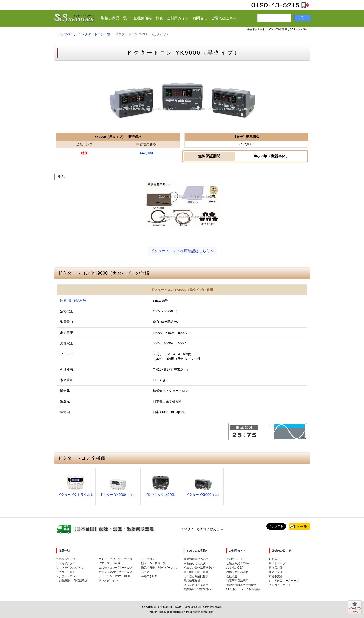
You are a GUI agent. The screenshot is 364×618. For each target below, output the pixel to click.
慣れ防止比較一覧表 (196, 572)
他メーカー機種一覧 (153, 563)
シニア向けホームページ (284, 581)
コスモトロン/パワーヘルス (115, 568)
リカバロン (148, 559)
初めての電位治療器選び (199, 568)
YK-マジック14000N (161, 495)
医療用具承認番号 (73, 301)
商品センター (277, 572)
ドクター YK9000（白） (118, 495)
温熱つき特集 (149, 576)
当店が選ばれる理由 (196, 585)
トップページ (67, 34)
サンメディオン (108, 581)
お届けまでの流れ (237, 572)
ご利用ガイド (178, 18)
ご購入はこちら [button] (224, 18)
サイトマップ (277, 563)
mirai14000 (123, 576)
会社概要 (232, 576)
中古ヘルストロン (67, 559)
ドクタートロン (66, 572)
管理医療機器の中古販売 (242, 585)
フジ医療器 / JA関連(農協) (72, 581)
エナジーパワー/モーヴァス (115, 559)
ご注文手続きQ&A (238, 563)
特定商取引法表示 (237, 581)
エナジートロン (66, 576)
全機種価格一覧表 (148, 18)
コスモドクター (66, 563)
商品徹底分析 (192, 581)
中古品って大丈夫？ (196, 563)
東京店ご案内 (277, 568)
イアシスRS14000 (110, 563)
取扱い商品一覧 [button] (116, 18)
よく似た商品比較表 (196, 576)
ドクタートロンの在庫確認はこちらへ (182, 251)
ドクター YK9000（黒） (203, 495)
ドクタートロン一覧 (96, 34)
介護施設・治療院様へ (197, 589)
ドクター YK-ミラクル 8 (75, 495)
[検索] (274, 18)
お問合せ (200, 18)
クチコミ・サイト (280, 585)
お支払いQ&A (235, 568)
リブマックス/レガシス (70, 568)
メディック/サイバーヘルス (115, 572)
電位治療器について (196, 559)
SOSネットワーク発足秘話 (243, 589)
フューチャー (107, 576)
